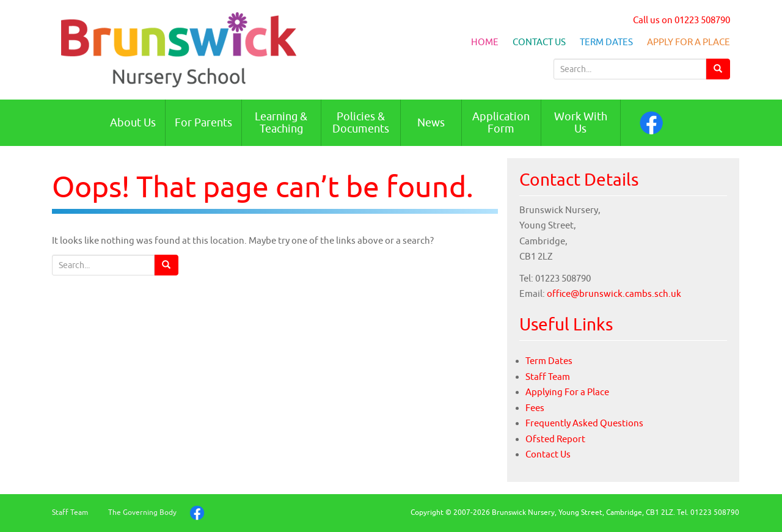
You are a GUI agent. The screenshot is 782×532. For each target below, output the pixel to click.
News (431, 122)
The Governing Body (142, 512)
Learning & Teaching (281, 122)
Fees (535, 408)
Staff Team (548, 377)
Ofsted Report (555, 439)
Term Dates (606, 42)
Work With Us (581, 122)
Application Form (501, 122)
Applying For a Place (567, 392)
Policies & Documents (361, 122)
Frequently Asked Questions (584, 423)
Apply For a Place (689, 42)
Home (485, 42)
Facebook (651, 123)
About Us (133, 122)
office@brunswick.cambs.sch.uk (614, 293)
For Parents (203, 122)
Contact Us (539, 42)
